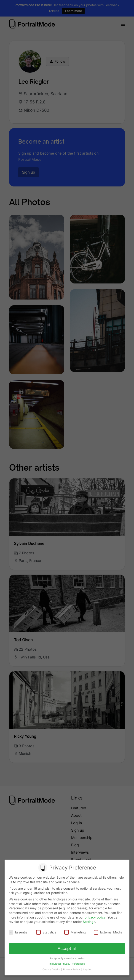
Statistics (46, 932)
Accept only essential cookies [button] (67, 957)
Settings (89, 922)
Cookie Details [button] (52, 967)
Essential (19, 932)
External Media (107, 932)
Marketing (75, 932)
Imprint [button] (86, 967)
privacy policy (95, 917)
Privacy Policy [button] (72, 967)
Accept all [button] (67, 948)
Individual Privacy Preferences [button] (67, 962)
